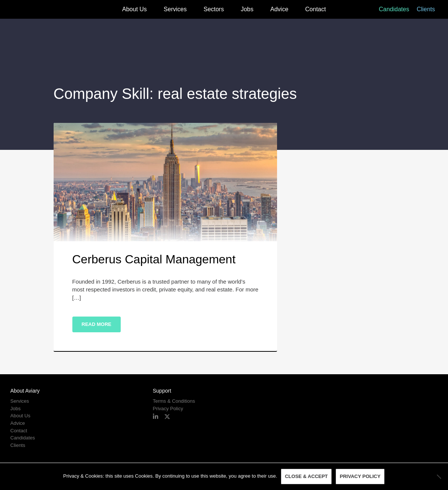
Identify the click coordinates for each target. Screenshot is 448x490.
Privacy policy (360, 477)
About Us (135, 9)
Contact (315, 9)
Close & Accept (306, 477)
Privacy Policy (168, 409)
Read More (97, 324)
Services (175, 9)
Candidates (394, 9)
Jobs (247, 9)
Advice (279, 9)
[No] (439, 477)
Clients (426, 9)
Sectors (214, 9)
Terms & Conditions (174, 401)
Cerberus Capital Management (154, 259)
